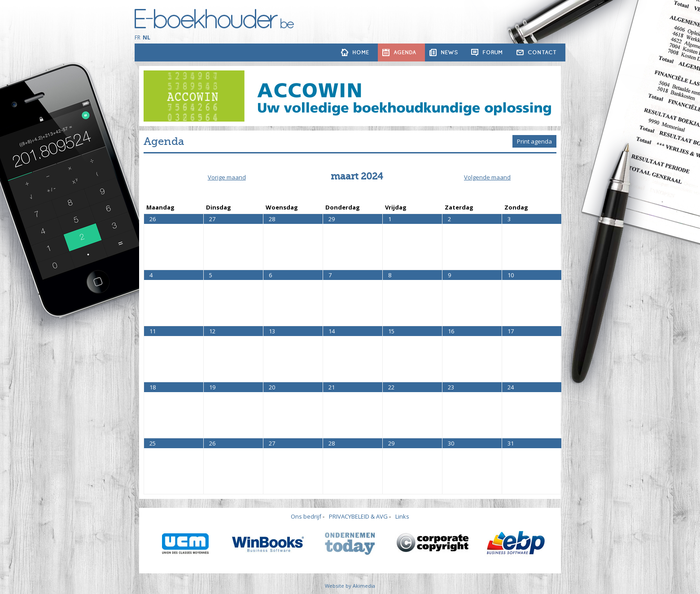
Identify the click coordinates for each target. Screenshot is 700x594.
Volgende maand (487, 177)
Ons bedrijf (306, 516)
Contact (542, 52)
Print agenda (534, 141)
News (449, 52)
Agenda (405, 52)
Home (361, 52)
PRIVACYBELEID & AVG (358, 516)
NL (147, 37)
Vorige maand (227, 177)
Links (402, 516)
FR (138, 37)
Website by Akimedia (350, 586)
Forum (493, 52)
